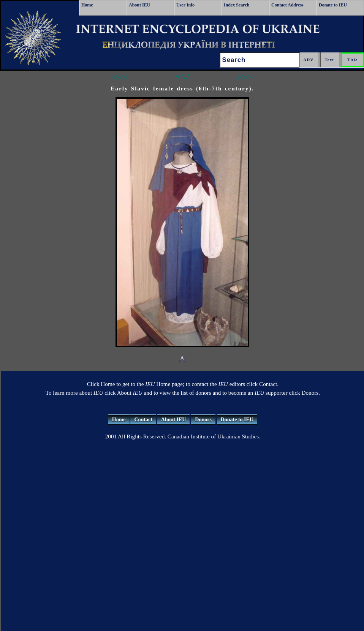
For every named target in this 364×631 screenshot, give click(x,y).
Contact (143, 420)
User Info (185, 5)
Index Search (237, 5)
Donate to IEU (333, 5)
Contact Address (287, 5)
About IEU (139, 5)
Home (87, 5)
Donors (203, 420)
